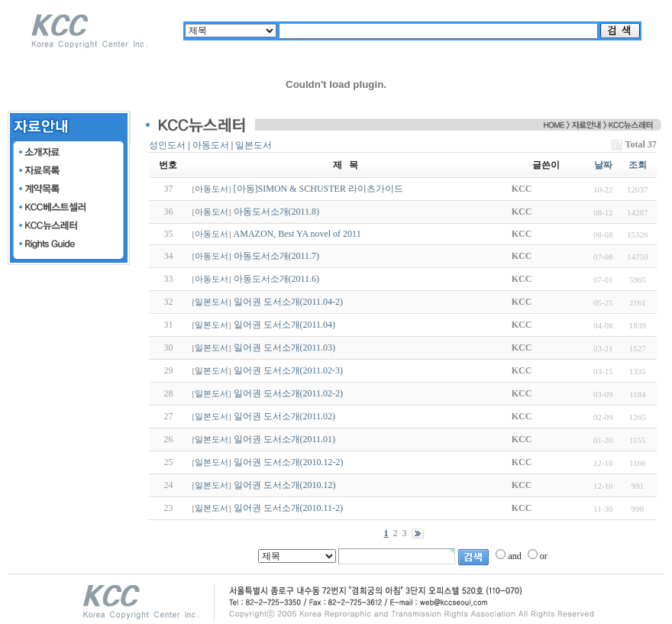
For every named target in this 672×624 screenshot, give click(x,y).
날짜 (603, 165)
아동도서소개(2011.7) (277, 256)
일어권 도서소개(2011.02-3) (289, 370)
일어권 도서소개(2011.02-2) (289, 393)
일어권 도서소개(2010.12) (285, 485)
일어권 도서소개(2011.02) (285, 416)
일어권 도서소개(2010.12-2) (289, 462)
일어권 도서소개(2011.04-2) (289, 302)
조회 (638, 165)
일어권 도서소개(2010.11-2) (289, 508)
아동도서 (211, 145)
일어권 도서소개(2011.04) (285, 325)
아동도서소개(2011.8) (277, 212)
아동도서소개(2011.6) (277, 279)
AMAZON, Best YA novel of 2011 (297, 234)
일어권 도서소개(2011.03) (285, 348)
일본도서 (254, 145)
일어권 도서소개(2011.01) (285, 439)
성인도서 (167, 145)
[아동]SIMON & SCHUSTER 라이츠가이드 (318, 189)
